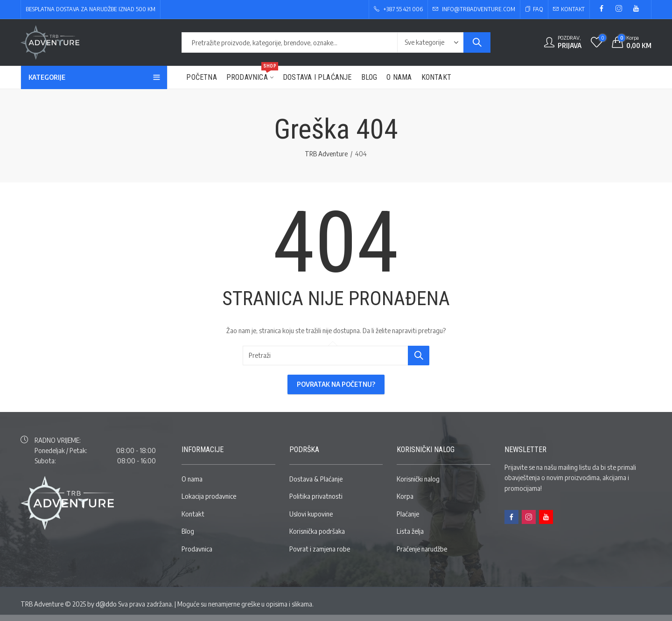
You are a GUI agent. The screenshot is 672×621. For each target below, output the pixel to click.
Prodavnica (197, 549)
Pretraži (477, 42)
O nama (192, 479)
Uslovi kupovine (311, 514)
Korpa (405, 496)
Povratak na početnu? (336, 384)
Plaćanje (408, 514)
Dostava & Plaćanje (316, 479)
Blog (188, 531)
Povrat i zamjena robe (320, 549)
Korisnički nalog (418, 479)
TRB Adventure (326, 154)
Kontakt (193, 514)
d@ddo (106, 604)
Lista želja (410, 531)
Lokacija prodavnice (209, 496)
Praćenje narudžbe (422, 549)
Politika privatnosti (316, 496)
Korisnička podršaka (317, 531)
